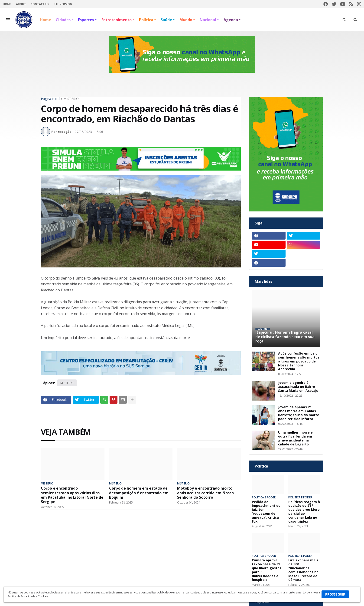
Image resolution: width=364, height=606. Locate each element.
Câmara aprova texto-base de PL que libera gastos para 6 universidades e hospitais (267, 570)
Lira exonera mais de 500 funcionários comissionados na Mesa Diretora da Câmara (303, 570)
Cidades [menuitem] (63, 20)
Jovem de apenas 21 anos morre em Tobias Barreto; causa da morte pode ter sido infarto (299, 413)
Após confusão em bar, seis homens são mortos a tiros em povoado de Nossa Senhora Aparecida (299, 361)
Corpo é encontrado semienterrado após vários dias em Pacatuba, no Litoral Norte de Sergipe (72, 495)
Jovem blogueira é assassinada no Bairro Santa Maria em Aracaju (298, 387)
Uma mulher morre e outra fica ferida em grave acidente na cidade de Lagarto (295, 438)
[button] (8, 20)
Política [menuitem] (146, 20)
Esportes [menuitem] (86, 20)
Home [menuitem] (45, 20)
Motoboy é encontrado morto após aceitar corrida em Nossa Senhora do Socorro (205, 493)
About (21, 4)
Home (7, 4)
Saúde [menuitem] (166, 20)
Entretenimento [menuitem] (117, 20)
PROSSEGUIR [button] (335, 594)
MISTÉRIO (71, 99)
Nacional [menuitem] (208, 20)
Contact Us (40, 4)
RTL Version (63, 4)
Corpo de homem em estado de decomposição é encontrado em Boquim (139, 493)
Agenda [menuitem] (231, 20)
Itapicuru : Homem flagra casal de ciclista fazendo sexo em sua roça (285, 337)
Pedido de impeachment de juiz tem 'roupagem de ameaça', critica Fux (266, 512)
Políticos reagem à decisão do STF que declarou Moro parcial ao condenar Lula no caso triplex (304, 512)
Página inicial (50, 99)
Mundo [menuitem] (186, 20)
